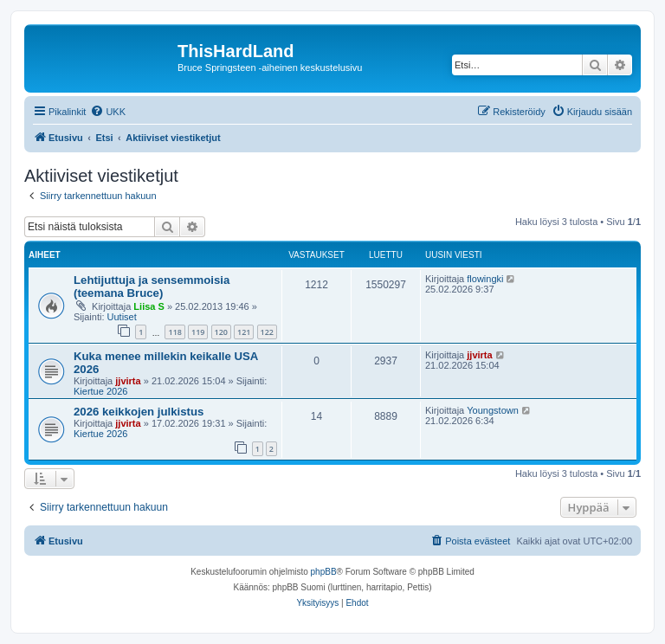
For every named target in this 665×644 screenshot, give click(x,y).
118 (174, 332)
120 (221, 332)
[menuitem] (108, 112)
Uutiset (122, 317)
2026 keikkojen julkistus (139, 412)
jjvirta (128, 381)
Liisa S (148, 306)
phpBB (324, 572)
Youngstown (493, 410)
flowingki (485, 279)
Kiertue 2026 (100, 391)
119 (198, 332)
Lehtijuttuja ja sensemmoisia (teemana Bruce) (152, 287)
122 (267, 332)
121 (244, 332)
